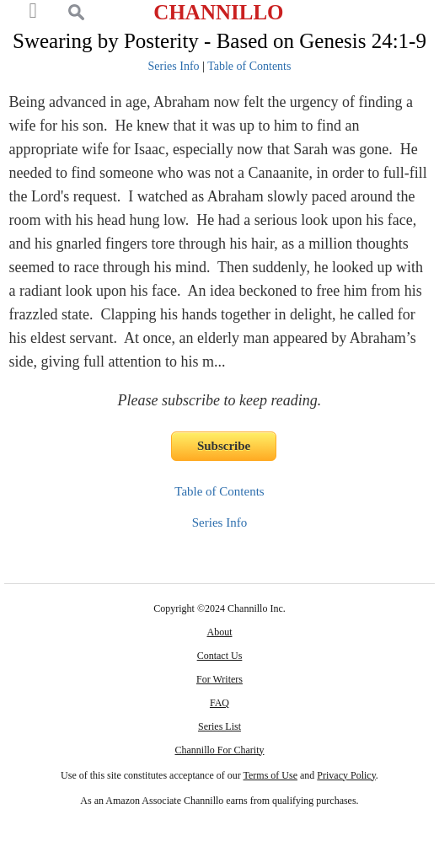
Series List (219, 726)
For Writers (219, 679)
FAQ (219, 703)
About (219, 632)
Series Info (174, 66)
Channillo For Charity (219, 750)
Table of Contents (249, 66)
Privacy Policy (346, 775)
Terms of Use (270, 775)
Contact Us (220, 656)
